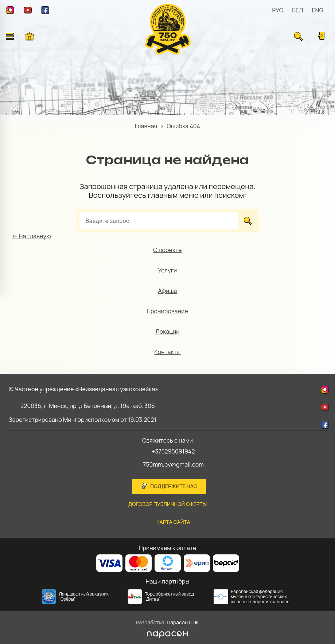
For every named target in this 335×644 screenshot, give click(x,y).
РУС (278, 10)
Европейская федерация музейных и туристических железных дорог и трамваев (260, 596)
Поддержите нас (174, 486)
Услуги (168, 270)
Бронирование (167, 311)
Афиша (167, 291)
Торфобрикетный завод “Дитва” (170, 596)
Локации (167, 331)
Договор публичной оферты (168, 504)
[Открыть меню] (10, 36)
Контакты (168, 352)
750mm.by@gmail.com (173, 464)
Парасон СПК (183, 622)
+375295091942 (173, 451)
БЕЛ (297, 10)
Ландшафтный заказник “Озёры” (84, 596)
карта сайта (173, 522)
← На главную (31, 236)
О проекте (167, 250)
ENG (318, 10)
